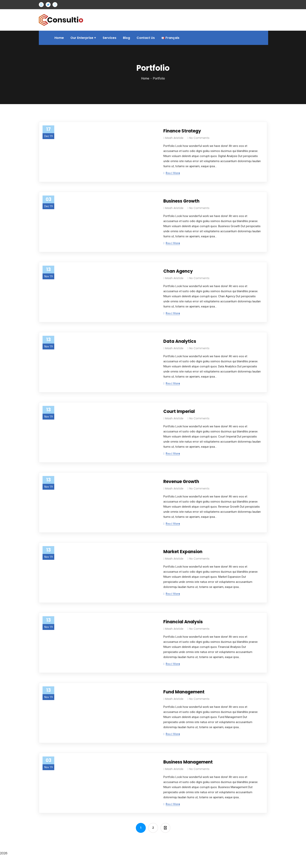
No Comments (199, 138)
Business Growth (181, 201)
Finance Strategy (182, 131)
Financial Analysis (183, 622)
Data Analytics (180, 341)
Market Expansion (183, 552)
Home (145, 78)
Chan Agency (178, 271)
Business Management (188, 762)
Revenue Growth (181, 482)
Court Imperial (179, 411)
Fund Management (184, 692)
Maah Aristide (174, 138)
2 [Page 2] (153, 828)
